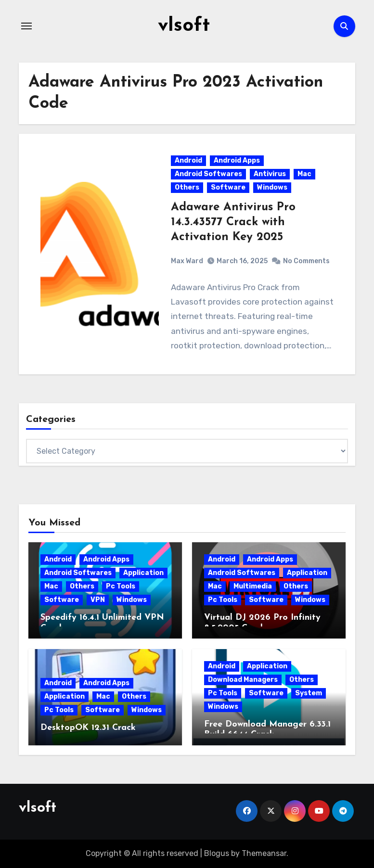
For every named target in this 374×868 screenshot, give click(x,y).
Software (228, 187)
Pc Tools (121, 586)
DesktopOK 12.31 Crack (88, 728)
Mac (304, 174)
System (309, 693)
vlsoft (184, 26)
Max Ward (187, 261)
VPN (98, 600)
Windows (272, 187)
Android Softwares (208, 174)
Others (187, 187)
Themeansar (264, 853)
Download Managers (243, 680)
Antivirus (270, 174)
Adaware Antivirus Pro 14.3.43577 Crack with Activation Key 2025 (233, 222)
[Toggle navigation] (26, 26)
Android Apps (237, 160)
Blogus (217, 853)
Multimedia (253, 586)
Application (143, 573)
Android (188, 160)
